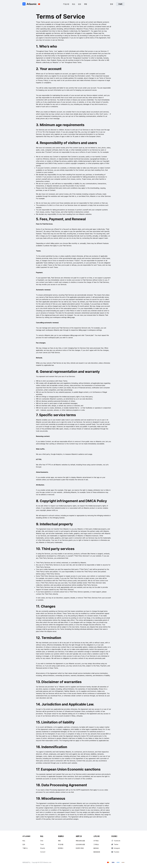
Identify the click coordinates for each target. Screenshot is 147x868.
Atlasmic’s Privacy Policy (85, 29)
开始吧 (120, 4)
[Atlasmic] (30, 4)
